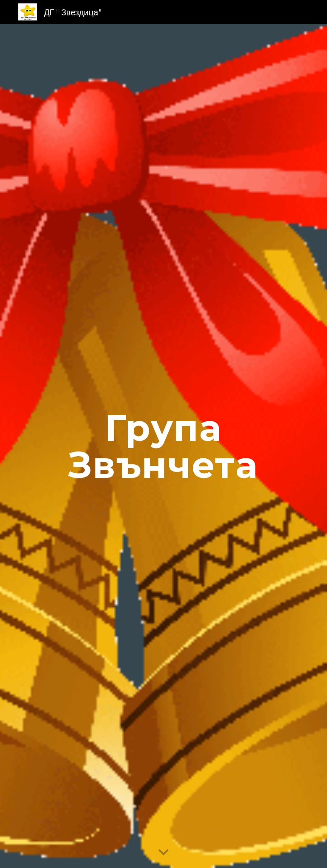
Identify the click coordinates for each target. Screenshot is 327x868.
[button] (163, 853)
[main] (163, 446)
